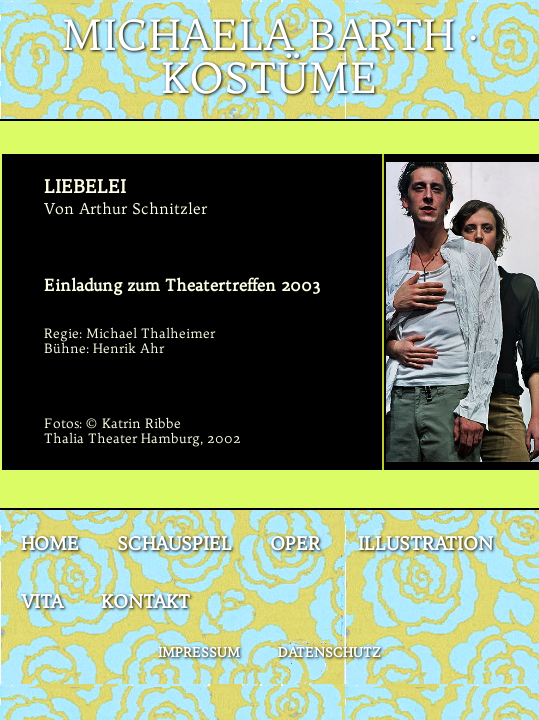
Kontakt (145, 601)
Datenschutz (329, 652)
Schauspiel (174, 543)
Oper (295, 543)
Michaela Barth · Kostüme (270, 56)
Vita (42, 601)
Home (50, 543)
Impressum (199, 652)
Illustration (425, 543)
